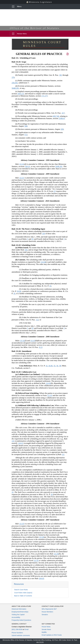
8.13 (41, 347)
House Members (47, 612)
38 (60, 366)
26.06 (19, 291)
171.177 (44, 96)
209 (62, 129)
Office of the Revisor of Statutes (35, 28)
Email (26, 629)
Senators (45, 615)
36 (57, 366)
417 (63, 113)
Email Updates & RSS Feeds (52, 635)
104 (44, 234)
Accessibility (16, 617)
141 (13, 441)
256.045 (15, 83)
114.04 (43, 262)
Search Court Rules (21, 590)
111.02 (22, 341)
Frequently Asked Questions (21, 620)
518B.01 (62, 118)
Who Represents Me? (49, 609)
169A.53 (21, 94)
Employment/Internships (20, 612)
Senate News (46, 629)
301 (61, 75)
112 (37, 320)
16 (14, 293)
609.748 (56, 116)
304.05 (42, 578)
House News (46, 627)
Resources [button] (19, 584)
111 (63, 454)
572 (26, 135)
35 (50, 286)
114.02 (48, 383)
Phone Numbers (17, 633)
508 (26, 126)
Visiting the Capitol (18, 615)
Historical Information (19, 609)
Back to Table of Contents (23, 596)
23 (55, 191)
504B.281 (15, 88)
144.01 (21, 443)
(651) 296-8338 (17, 629)
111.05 (22, 524)
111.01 (22, 164)
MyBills (44, 632)
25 (33, 239)
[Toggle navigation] (13, 7)
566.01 (27, 166)
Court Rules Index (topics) (23, 593)
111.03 (33, 341)
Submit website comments (21, 635)
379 (13, 77)
